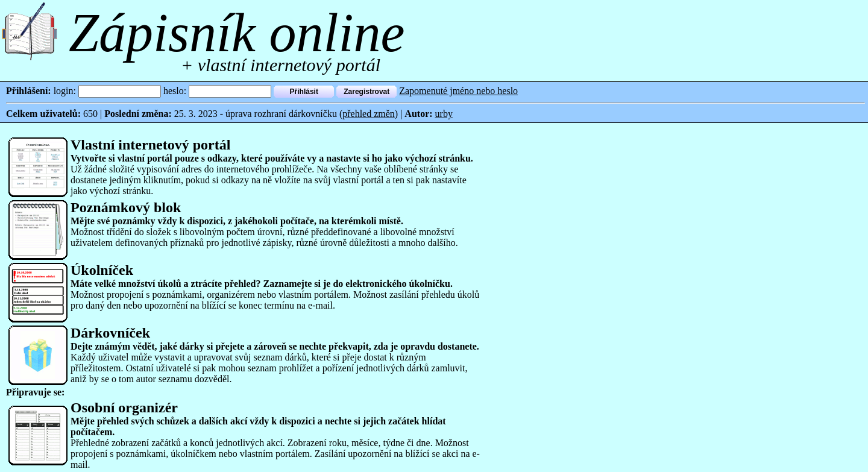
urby (444, 114)
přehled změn (369, 114)
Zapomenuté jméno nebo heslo (458, 91)
